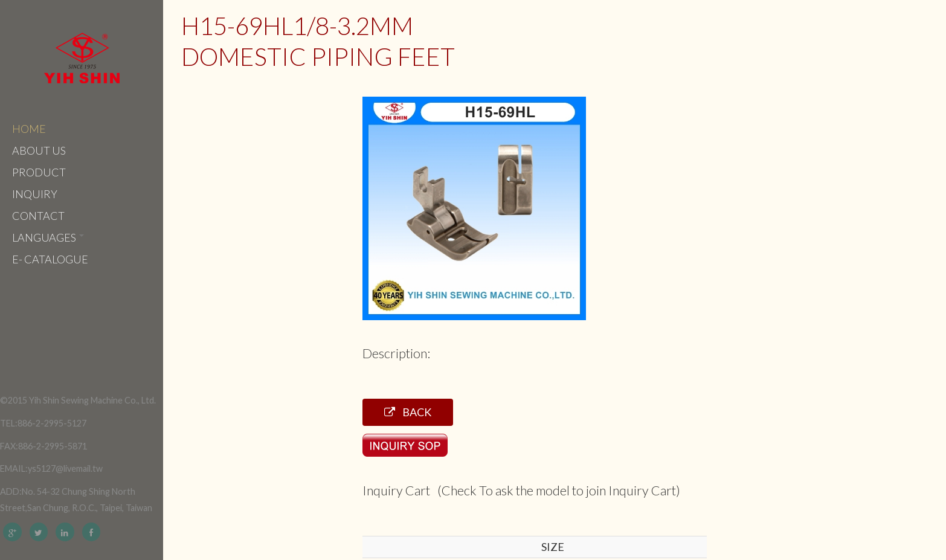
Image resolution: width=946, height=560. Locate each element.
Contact (38, 216)
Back (408, 412)
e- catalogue (50, 259)
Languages (48, 237)
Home (29, 129)
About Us (39, 150)
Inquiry (35, 194)
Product (39, 172)
